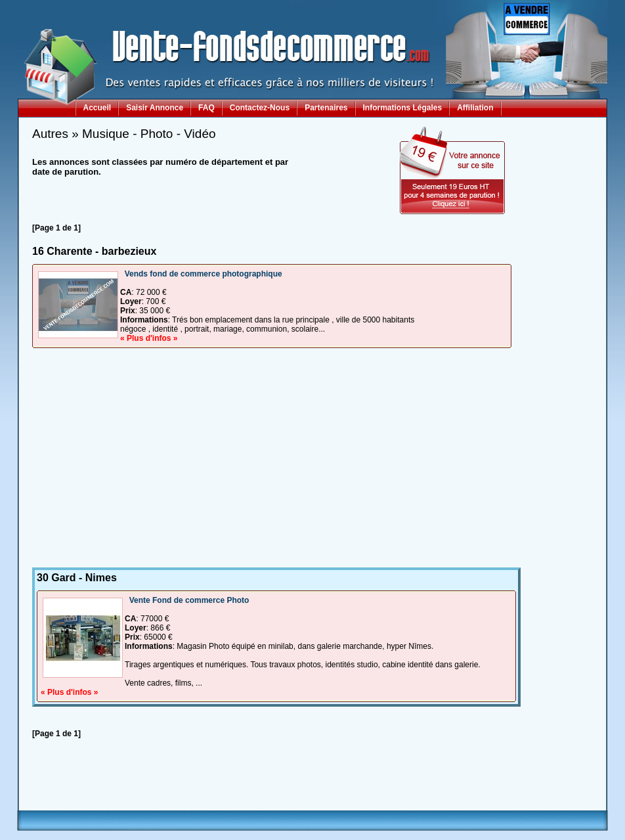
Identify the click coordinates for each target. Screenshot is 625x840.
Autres (50, 134)
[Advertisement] (272, 462)
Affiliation (475, 108)
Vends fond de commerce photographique (204, 274)
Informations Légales (403, 108)
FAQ (206, 108)
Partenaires (326, 108)
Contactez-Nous (260, 108)
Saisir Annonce (155, 108)
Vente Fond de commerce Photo (189, 600)
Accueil (97, 108)
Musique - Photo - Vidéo (149, 134)
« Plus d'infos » (149, 338)
